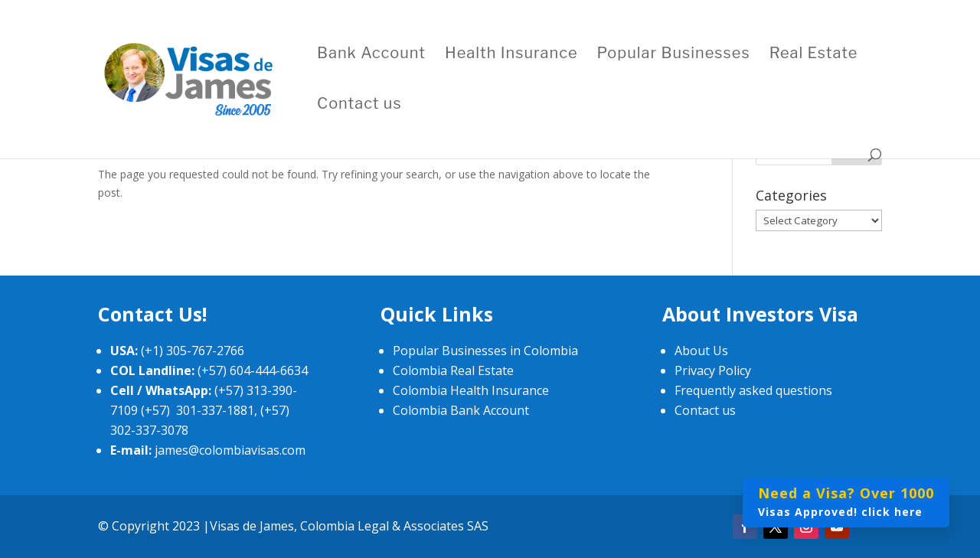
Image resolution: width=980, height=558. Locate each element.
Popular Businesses (674, 55)
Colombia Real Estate (453, 370)
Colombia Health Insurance (471, 390)
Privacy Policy (713, 370)
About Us (701, 351)
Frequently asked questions (753, 390)
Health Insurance (511, 55)
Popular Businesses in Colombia (485, 351)
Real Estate (814, 55)
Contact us (359, 105)
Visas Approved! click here (846, 501)
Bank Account (371, 55)
